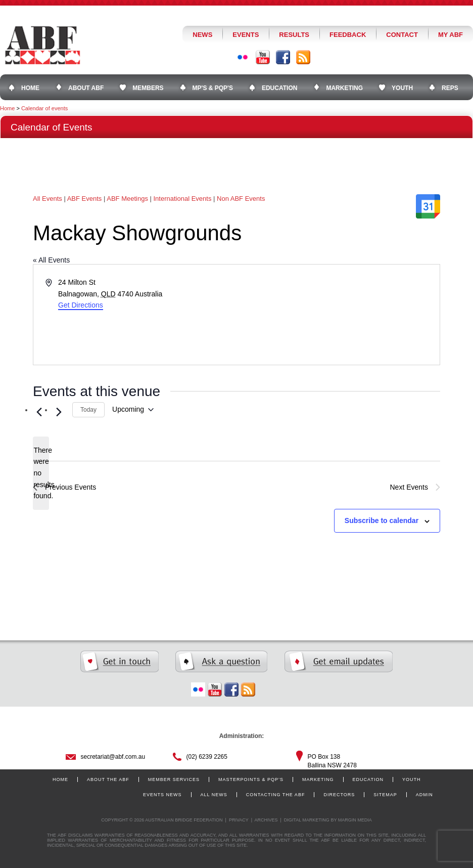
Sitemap (385, 795)
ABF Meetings (127, 199)
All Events (48, 199)
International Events (183, 199)
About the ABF (108, 779)
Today (88, 410)
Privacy (239, 820)
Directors (339, 795)
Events (246, 35)
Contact (402, 35)
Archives (266, 820)
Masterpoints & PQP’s (251, 779)
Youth (412, 779)
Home (7, 108)
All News (214, 795)
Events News (162, 795)
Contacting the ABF (276, 795)
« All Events (51, 260)
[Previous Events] (39, 412)
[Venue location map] (337, 315)
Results (294, 35)
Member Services (174, 779)
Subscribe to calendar (382, 520)
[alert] (41, 473)
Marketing (318, 779)
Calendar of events (44, 108)
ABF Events (85, 199)
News (202, 35)
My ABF (451, 35)
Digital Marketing (307, 820)
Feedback (348, 35)
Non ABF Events (241, 199)
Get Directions (81, 305)
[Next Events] (59, 412)
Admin (424, 795)
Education (368, 779)
